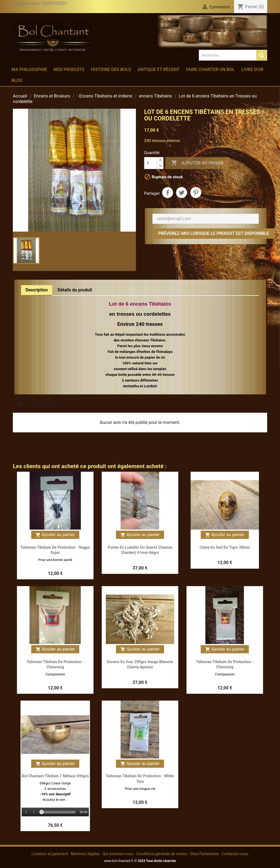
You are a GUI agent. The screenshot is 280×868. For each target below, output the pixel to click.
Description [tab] (37, 290)
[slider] (59, 812)
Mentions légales (85, 854)
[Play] (26, 812)
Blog (17, 80)
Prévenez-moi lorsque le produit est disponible (214, 233)
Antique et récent (158, 70)
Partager (168, 193)
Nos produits (69, 70)
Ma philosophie (29, 70)
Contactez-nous (235, 854)
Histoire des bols (111, 70)
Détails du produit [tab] (75, 290)
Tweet (182, 193)
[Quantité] (151, 163)
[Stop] (34, 812)
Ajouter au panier (197, 163)
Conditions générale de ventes (162, 854)
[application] (55, 812)
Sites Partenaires (205, 854)
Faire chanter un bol (210, 70)
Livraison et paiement (50, 854)
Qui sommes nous (118, 854)
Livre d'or (252, 70)
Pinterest (196, 193)
